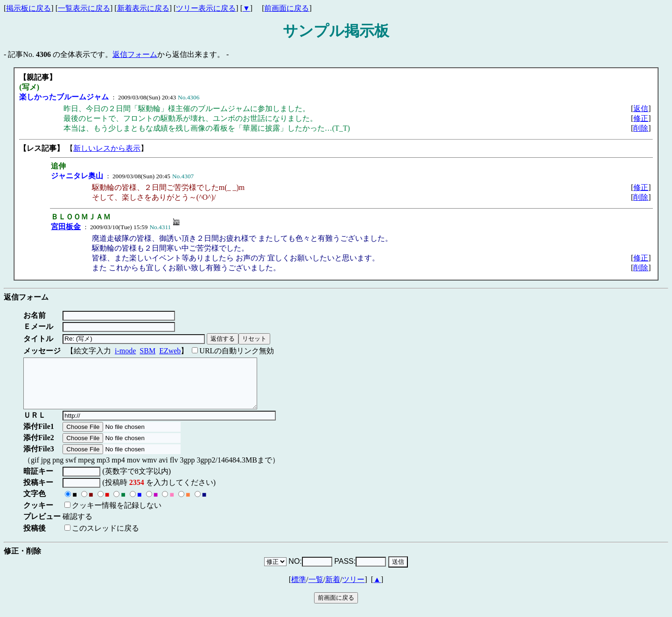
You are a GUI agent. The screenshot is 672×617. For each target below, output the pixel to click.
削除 (641, 128)
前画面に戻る (287, 8)
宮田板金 (66, 227)
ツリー (353, 589)
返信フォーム (135, 54)
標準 (299, 589)
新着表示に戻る (143, 8)
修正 (641, 118)
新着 (333, 589)
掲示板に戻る (28, 8)
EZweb (170, 351)
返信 (641, 109)
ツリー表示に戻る (206, 8)
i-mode (125, 351)
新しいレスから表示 (107, 148)
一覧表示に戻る (84, 8)
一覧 (316, 589)
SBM (147, 351)
